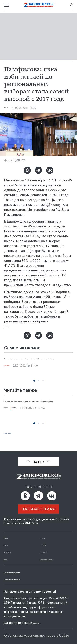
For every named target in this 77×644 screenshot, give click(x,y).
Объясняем (50, 547)
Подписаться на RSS (39, 504)
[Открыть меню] (6, 5)
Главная (11, 533)
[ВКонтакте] (50, 170)
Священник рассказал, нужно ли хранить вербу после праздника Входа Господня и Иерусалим (37, 366)
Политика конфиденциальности (32, 579)
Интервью (49, 540)
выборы (11, 328)
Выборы (11, 108)
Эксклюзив (14, 378)
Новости (48, 533)
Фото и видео (16, 547)
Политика (29, 421)
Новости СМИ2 (16, 436)
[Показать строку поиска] (71, 5)
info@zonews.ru (45, 623)
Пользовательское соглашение (31, 572)
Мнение (10, 554)
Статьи (10, 540)
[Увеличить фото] (38, 134)
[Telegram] (38, 170)
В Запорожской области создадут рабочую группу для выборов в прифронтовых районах (33, 409)
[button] (34, 384)
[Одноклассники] (27, 170)
